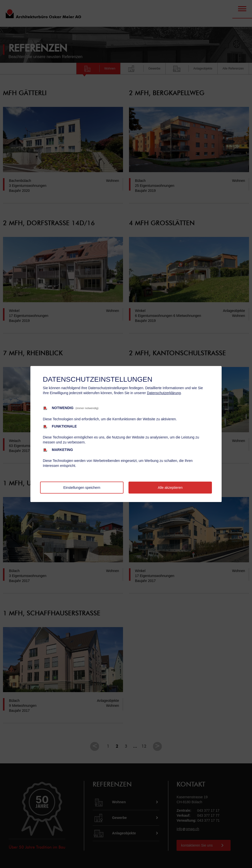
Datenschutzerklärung (164, 393)
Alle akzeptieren (170, 488)
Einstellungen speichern (82, 488)
